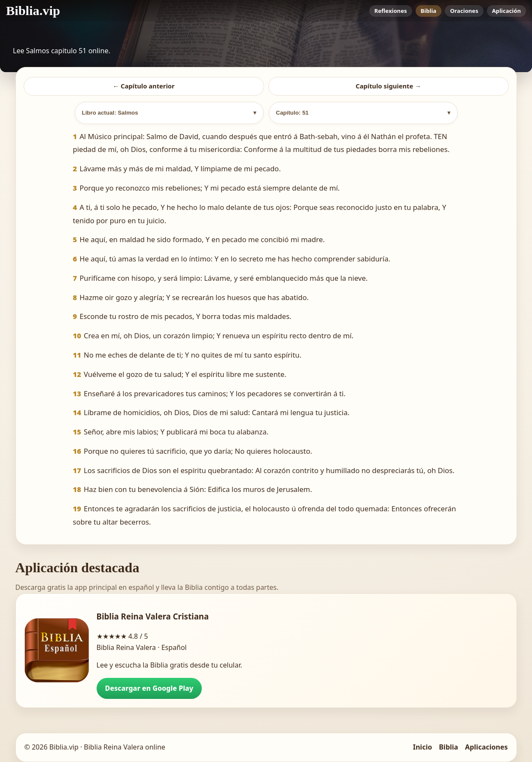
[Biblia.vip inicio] (33, 11)
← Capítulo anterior (143, 86)
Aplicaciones (486, 747)
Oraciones (464, 11)
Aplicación (506, 11)
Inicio (423, 747)
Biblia (429, 11)
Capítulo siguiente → (388, 86)
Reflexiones (391, 11)
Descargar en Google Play (149, 688)
